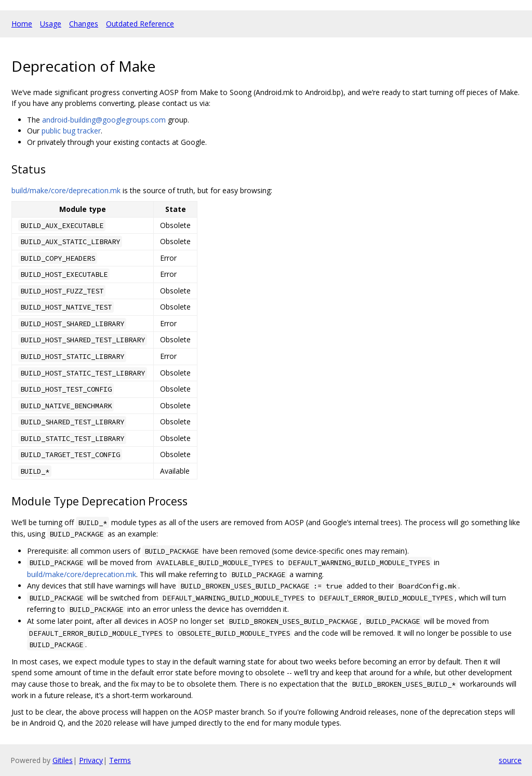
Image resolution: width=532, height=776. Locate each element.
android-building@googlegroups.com (104, 120)
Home (22, 24)
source (510, 760)
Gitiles (63, 760)
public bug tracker (71, 131)
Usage (51, 24)
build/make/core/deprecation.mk (66, 190)
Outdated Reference (140, 24)
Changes (84, 24)
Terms (120, 760)
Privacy (91, 760)
